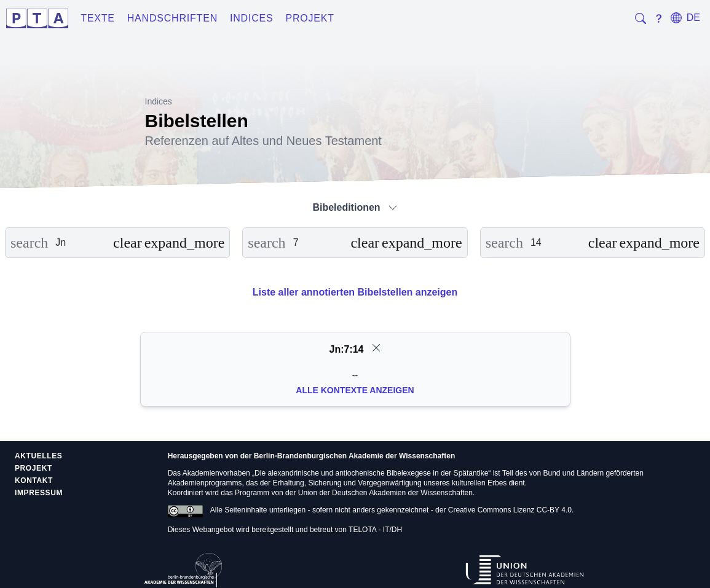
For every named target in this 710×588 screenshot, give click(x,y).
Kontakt (34, 480)
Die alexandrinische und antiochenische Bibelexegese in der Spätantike (371, 473)
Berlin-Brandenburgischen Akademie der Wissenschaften (355, 456)
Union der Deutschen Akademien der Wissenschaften (385, 493)
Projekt (310, 18)
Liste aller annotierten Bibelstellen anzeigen (355, 292)
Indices (252, 18)
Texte (98, 18)
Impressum (39, 493)
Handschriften (172, 18)
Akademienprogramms (205, 483)
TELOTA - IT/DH (375, 530)
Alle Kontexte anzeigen (355, 390)
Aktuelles (38, 456)
